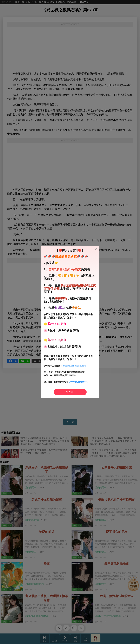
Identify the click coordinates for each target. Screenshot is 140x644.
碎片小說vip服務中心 (78, 382)
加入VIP (70, 392)
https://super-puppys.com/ (74, 366)
